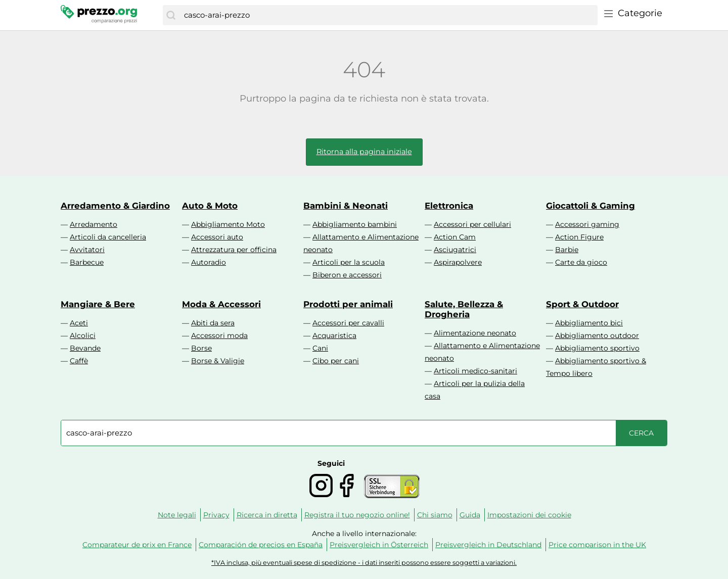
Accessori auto (217, 237)
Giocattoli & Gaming (590, 206)
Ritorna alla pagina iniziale (364, 152)
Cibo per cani (336, 361)
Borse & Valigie (218, 361)
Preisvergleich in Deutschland (488, 545)
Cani (320, 348)
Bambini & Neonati (346, 206)
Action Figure (579, 237)
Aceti (79, 323)
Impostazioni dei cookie (529, 515)
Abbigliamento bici (589, 323)
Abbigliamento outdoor (597, 335)
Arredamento (94, 224)
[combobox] (388, 15)
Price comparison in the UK (597, 545)
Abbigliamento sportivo (597, 348)
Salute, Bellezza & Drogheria (464, 309)
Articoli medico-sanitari (475, 371)
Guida (470, 515)
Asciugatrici (455, 250)
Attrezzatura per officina (234, 250)
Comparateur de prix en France (137, 545)
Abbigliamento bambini (355, 224)
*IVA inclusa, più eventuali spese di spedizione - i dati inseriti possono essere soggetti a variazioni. (364, 563)
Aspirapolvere (458, 262)
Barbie (567, 250)
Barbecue (87, 262)
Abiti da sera (213, 323)
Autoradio (209, 262)
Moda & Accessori (221, 304)
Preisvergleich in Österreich (379, 545)
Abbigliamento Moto (228, 224)
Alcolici (83, 335)
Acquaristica (334, 335)
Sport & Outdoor (582, 304)
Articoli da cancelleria (108, 237)
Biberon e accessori (347, 275)
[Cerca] (171, 15)
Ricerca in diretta (267, 515)
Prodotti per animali (348, 304)
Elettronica (449, 206)
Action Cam (455, 237)
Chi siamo (435, 515)
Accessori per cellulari (472, 224)
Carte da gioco (581, 262)
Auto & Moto (210, 206)
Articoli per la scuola (349, 262)
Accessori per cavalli (348, 323)
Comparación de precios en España (261, 545)
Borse (201, 348)
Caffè (79, 361)
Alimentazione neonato (475, 333)
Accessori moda (219, 335)
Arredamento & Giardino (115, 206)
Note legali (177, 515)
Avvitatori (87, 250)
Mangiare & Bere (98, 304)
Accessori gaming (587, 224)
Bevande (85, 348)
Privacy (216, 515)
